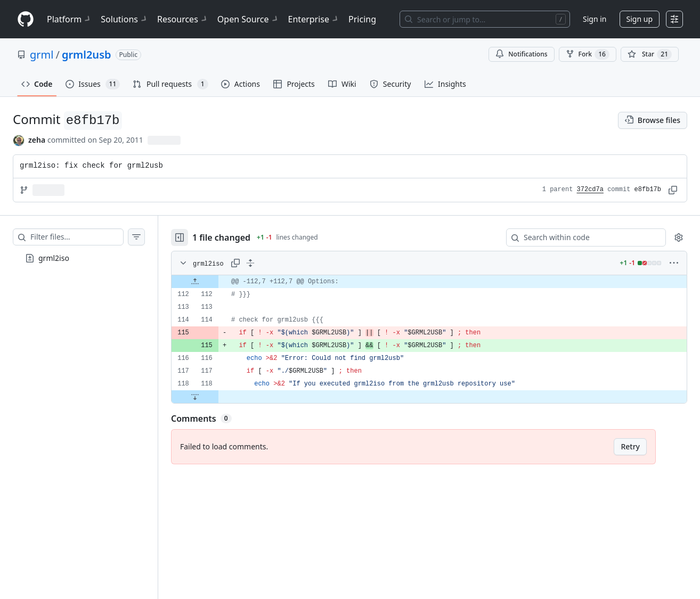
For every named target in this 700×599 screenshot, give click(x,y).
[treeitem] (79, 258)
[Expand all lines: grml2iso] (250, 263)
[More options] (674, 263)
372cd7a (590, 190)
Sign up (640, 19)
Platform (70, 19)
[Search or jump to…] (485, 19)
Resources (183, 19)
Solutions (125, 19)
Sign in (595, 19)
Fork (588, 54)
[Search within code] (581, 237)
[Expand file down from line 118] (195, 397)
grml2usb (87, 55)
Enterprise (314, 19)
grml (42, 55)
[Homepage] (26, 19)
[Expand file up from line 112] (195, 282)
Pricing (362, 19)
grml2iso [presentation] (54, 257)
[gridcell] (429, 282)
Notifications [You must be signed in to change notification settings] (521, 54)
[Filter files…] (77, 237)
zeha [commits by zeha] (37, 140)
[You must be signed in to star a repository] (650, 54)
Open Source (249, 19)
